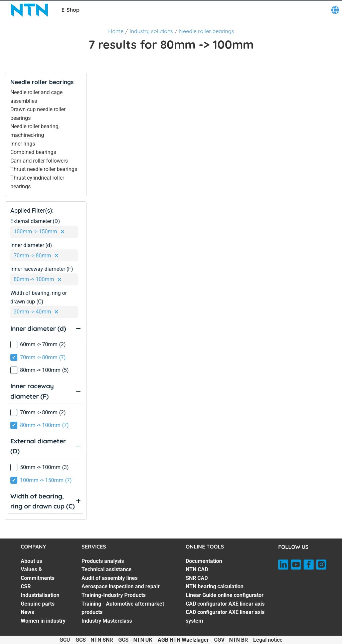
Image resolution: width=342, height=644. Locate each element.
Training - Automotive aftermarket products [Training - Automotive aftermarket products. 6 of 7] (123, 608)
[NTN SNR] (29, 10)
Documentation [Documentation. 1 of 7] (204, 561)
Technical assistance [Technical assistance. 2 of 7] (107, 569)
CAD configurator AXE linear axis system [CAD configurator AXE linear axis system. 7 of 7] (225, 616)
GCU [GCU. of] (65, 640)
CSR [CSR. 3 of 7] (26, 586)
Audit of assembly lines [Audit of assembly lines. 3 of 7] (110, 578)
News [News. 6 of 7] (27, 612)
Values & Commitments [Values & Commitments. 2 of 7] (38, 574)
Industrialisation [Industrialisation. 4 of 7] (40, 595)
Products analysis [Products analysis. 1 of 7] (103, 561)
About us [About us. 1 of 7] (31, 561)
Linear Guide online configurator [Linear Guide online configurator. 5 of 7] (225, 595)
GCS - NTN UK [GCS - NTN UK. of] (135, 640)
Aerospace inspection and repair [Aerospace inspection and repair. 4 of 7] (121, 586)
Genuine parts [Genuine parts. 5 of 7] (38, 604)
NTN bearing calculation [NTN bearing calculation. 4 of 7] (215, 586)
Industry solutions (151, 31)
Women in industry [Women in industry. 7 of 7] (43, 621)
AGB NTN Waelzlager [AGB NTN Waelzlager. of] (183, 640)
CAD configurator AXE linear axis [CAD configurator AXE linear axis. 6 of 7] (225, 604)
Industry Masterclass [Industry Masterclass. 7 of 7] (107, 621)
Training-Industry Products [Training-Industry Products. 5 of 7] (114, 595)
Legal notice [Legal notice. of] (268, 640)
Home (116, 31)
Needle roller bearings (207, 31)
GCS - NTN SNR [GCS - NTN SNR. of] (94, 640)
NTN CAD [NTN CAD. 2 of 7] (197, 569)
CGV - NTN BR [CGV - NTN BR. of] (231, 640)
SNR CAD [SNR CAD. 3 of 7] (197, 578)
